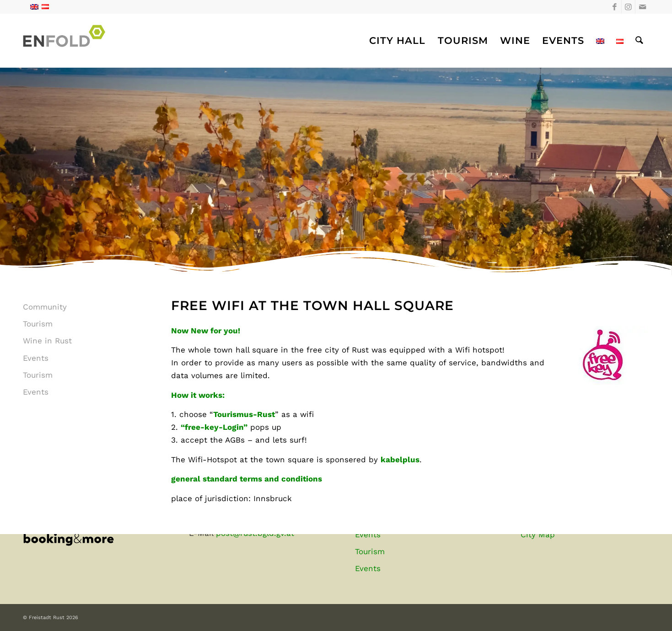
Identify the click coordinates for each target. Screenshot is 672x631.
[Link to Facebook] (615, 7)
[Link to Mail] (642, 7)
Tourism (38, 324)
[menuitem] (397, 41)
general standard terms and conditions (247, 479)
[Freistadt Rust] (67, 41)
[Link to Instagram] (628, 7)
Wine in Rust (47, 341)
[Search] (640, 41)
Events (36, 358)
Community (45, 307)
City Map (538, 535)
